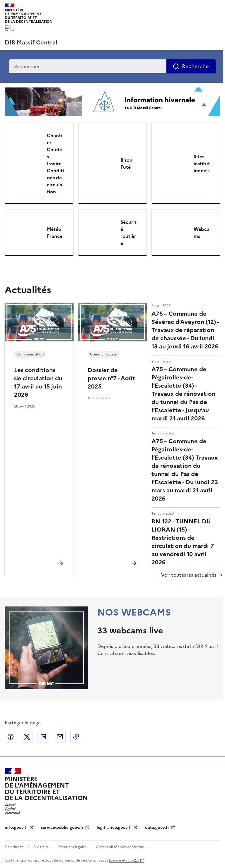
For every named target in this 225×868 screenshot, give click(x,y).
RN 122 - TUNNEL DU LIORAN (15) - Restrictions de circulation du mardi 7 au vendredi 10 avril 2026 (183, 542)
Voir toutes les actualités (189, 575)
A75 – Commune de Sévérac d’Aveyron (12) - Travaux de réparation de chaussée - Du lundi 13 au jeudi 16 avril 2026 (185, 330)
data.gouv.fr (157, 827)
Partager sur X (27, 737)
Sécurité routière (128, 233)
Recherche (195, 66)
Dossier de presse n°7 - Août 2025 (111, 378)
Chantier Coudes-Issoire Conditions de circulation (55, 164)
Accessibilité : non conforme (120, 847)
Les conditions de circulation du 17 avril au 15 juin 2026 (38, 382)
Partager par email (60, 737)
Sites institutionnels (202, 164)
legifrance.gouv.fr (114, 827)
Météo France (55, 233)
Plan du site (14, 847)
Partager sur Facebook (11, 737)
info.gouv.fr (16, 827)
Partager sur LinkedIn (43, 737)
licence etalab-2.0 (124, 860)
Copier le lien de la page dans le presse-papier (76, 737)
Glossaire (41, 847)
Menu (217, 7)
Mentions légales (73, 847)
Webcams (202, 233)
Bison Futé (126, 164)
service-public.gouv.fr (62, 827)
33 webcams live (130, 630)
